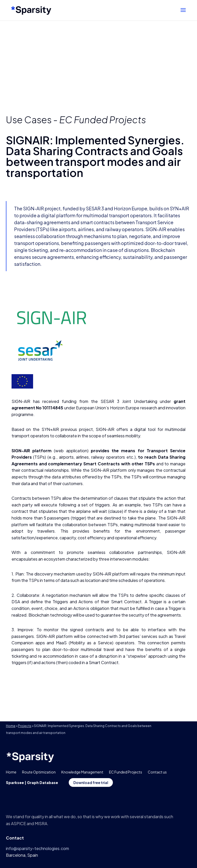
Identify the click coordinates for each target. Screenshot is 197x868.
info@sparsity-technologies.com (37, 848)
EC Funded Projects (103, 120)
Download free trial (91, 782)
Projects (25, 726)
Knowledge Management (82, 772)
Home (11, 726)
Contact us (157, 772)
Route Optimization (39, 772)
